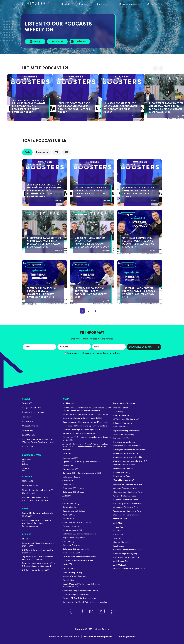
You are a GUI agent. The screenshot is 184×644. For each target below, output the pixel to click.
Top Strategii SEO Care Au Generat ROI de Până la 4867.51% (38, 558)
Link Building (119, 546)
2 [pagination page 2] (89, 311)
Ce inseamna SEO (70, 458)
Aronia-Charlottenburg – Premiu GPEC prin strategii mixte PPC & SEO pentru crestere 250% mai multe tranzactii (85, 447)
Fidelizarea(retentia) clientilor (126, 446)
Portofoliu (26, 460)
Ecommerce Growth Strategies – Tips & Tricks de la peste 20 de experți (39, 565)
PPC (57, 152)
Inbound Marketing (122, 473)
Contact (27, 477)
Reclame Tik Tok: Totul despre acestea (79, 598)
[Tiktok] (112, 611)
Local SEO (67, 500)
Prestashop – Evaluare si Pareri (127, 504)
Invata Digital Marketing (124, 403)
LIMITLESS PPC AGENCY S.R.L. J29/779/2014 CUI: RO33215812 (35, 499)
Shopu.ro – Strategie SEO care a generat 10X (82, 430)
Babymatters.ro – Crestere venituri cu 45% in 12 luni (85, 422)
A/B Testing (118, 412)
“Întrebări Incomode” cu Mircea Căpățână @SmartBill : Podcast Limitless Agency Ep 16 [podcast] (42, 293)
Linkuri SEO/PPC (121, 519)
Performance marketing (124, 442)
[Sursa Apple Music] (80, 42)
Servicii (26, 399)
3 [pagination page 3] (95, 311)
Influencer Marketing (123, 423)
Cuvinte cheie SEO (70, 469)
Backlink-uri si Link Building (74, 511)
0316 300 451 (27, 481)
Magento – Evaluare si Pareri (126, 515)
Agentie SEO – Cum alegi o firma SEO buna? (81, 462)
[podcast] (76, 98)
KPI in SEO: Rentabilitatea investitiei (78, 561)
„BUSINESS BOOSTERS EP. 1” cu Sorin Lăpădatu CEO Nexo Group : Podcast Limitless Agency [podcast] (75, 108)
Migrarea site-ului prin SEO (74, 538)
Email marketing (120, 427)
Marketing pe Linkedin (123, 469)
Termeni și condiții (126, 637)
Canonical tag (68, 542)
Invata (66, 399)
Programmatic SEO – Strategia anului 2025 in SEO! (38, 545)
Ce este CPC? (69, 569)
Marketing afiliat (121, 408)
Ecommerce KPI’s (121, 438)
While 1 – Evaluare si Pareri (125, 496)
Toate (27, 152)
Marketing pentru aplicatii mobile (128, 457)
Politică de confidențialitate (98, 637)
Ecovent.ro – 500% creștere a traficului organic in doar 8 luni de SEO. (87, 439)
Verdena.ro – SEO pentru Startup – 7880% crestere (85, 426)
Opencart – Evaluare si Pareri (126, 507)
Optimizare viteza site (72, 477)
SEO (66, 152)
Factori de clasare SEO (72, 530)
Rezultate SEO (69, 485)
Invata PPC (67, 564)
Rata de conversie (121, 416)
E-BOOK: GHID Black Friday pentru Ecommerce (37, 552)
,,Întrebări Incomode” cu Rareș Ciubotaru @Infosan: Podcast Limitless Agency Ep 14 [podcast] (139, 293)
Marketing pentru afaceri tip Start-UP (130, 461)
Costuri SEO (68, 481)
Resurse (27, 535)
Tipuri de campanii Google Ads (76, 595)
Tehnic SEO (118, 527)
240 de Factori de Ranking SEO (35, 570)
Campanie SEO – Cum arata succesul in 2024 (82, 473)
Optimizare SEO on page (73, 488)
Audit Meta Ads (120, 565)
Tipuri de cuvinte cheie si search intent (79, 557)
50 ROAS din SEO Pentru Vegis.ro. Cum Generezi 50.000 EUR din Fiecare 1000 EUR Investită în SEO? (87, 409)
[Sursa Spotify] (35, 42)
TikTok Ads (27, 417)
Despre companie (32, 455)
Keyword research (71, 526)
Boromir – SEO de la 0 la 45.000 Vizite (79, 434)
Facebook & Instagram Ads (34, 412)
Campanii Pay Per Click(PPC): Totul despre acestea (85, 602)
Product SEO (119, 535)
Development (42, 152)
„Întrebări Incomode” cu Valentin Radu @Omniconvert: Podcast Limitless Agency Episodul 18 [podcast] (92, 243)
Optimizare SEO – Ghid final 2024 (77, 523)
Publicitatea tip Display (72, 573)
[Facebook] (71, 611)
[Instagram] (80, 611)
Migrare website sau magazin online (129, 569)
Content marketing (71, 504)
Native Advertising (70, 507)
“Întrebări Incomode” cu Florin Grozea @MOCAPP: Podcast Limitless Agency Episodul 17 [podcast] (138, 243)
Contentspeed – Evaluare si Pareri (128, 492)
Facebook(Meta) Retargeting (75, 576)
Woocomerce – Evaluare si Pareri (128, 511)
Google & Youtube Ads (32, 408)
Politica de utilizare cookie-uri (64, 637)
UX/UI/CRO (27, 447)
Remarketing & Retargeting (125, 554)
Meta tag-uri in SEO (71, 553)
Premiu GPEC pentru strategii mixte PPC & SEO (38, 515)
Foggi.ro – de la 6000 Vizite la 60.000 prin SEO (82, 418)
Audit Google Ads (121, 561)
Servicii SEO (27, 403)
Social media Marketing (124, 435)
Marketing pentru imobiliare (126, 454)
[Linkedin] (90, 611)
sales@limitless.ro (30, 486)
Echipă (25, 464)
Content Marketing (122, 542)
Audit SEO (67, 496)
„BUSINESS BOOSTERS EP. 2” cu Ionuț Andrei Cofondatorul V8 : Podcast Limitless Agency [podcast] (121, 108)
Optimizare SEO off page (73, 492)
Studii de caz (68, 403)
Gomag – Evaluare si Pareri (125, 488)
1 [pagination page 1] (82, 311)
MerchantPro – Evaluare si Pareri (128, 485)
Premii (26, 509)
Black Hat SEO (69, 515)
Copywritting (28, 431)
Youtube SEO (68, 519)
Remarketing (68, 580)
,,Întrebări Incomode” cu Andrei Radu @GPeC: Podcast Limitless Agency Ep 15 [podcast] (91, 293)
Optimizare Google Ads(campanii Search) (80, 591)
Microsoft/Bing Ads (30, 426)
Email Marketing (29, 435)
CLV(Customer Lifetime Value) (126, 419)
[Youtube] (101, 611)
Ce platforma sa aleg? (124, 480)
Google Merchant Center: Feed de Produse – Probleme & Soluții (82, 585)
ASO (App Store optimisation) (126, 557)
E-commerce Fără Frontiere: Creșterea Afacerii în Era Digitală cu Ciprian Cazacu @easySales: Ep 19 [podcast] (45, 243)
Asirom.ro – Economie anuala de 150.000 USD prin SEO (86, 415)
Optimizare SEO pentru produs (76, 549)
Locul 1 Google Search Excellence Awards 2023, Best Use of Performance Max (37, 523)
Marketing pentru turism (124, 465)
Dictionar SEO (68, 466)
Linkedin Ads (27, 422)
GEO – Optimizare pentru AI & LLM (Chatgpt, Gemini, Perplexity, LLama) (38, 441)
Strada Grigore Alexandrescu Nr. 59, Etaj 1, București (38, 492)
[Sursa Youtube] (57, 42)
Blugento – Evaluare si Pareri (126, 500)
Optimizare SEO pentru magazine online (80, 534)
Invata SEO (67, 454)
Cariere (26, 469)
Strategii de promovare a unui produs (129, 450)
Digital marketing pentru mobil (127, 431)
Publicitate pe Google (123, 476)
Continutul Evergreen (72, 545)
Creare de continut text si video (127, 550)
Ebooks (25, 539)
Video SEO (118, 539)
